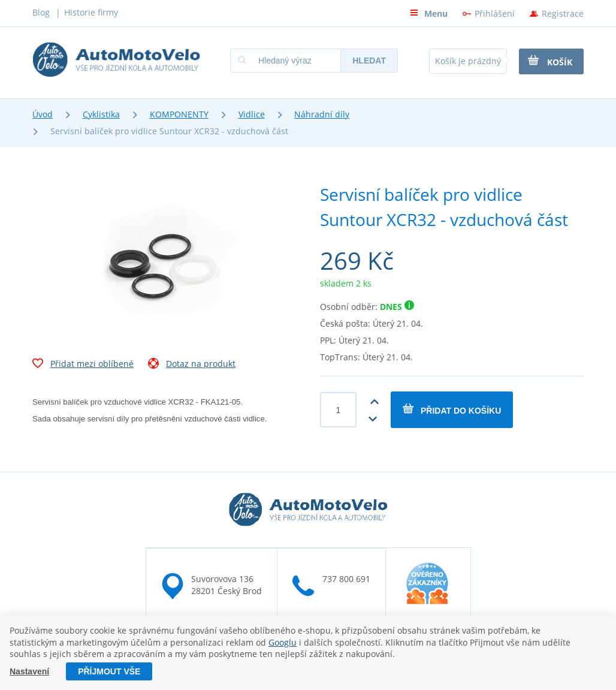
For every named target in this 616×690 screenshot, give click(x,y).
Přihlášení (495, 13)
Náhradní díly (322, 114)
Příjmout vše (109, 671)
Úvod (43, 114)
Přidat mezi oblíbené (83, 365)
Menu (429, 13)
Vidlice (252, 114)
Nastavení (29, 671)
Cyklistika (101, 114)
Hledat (369, 61)
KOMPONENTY (179, 114)
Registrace (563, 13)
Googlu (283, 642)
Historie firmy (91, 12)
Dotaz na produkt (192, 365)
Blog (41, 12)
